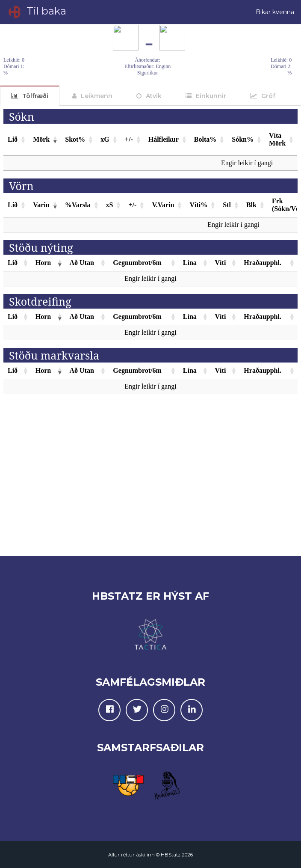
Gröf (268, 96)
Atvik (154, 96)
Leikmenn (97, 96)
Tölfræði (35, 96)
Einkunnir (211, 96)
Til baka (37, 12)
